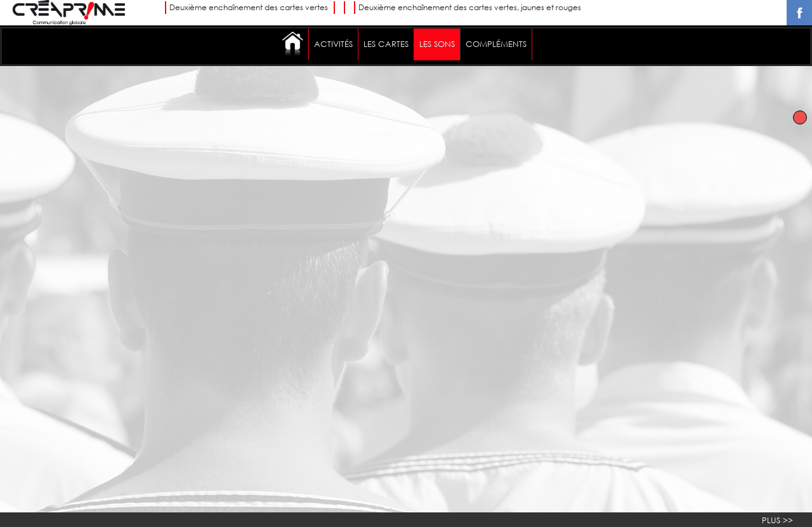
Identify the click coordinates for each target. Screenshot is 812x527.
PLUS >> (777, 520)
